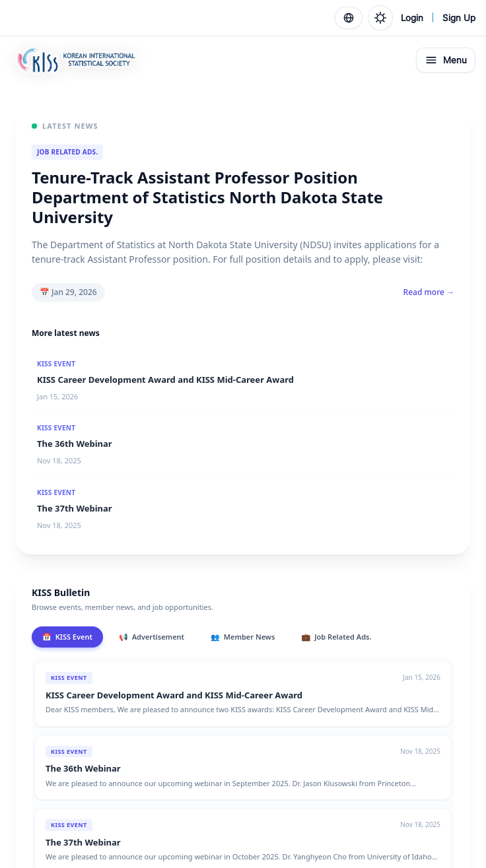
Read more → (429, 292)
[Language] (349, 18)
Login (412, 18)
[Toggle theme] (380, 18)
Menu (446, 60)
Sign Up (459, 18)
